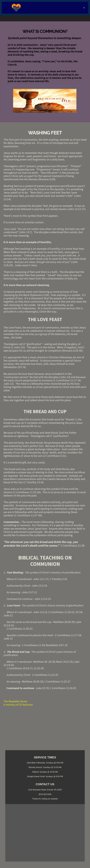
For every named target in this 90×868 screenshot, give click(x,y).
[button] (84, 8)
